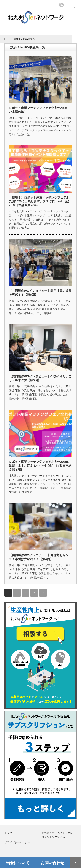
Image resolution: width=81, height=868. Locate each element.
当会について (18, 863)
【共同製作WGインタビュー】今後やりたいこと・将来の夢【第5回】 (40, 378)
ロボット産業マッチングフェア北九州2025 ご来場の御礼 (39, 110)
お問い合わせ (52, 863)
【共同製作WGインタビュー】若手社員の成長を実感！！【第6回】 (40, 293)
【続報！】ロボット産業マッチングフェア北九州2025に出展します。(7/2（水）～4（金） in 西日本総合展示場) (40, 201)
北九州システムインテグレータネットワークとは (59, 835)
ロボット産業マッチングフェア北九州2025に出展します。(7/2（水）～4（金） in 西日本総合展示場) (40, 466)
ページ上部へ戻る (76, 863)
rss (61, 5)
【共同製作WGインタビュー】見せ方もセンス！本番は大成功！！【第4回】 (39, 557)
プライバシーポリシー (17, 842)
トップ (8, 833)
